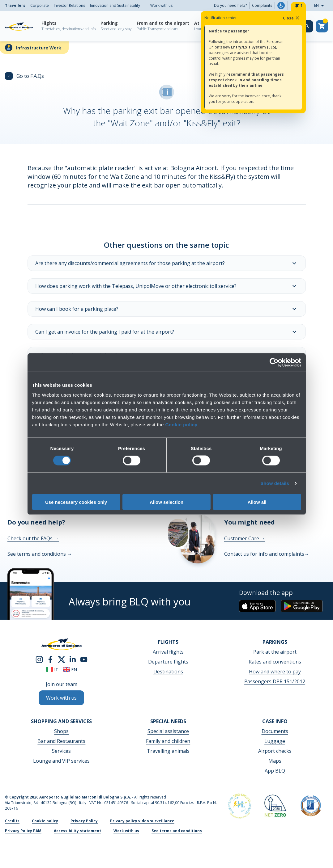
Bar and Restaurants (61, 741)
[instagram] (39, 659)
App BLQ (275, 771)
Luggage (275, 741)
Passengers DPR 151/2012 (275, 681)
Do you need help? (230, 5)
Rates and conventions (275, 662)
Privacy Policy (84, 821)
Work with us (161, 5)
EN (321, 6)
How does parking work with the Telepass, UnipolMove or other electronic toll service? (167, 286)
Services (61, 751)
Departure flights (168, 662)
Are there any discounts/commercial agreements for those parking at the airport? (167, 263)
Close (292, 18)
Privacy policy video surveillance (142, 821)
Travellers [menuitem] (15, 5)
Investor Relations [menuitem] (69, 5)
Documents (275, 731)
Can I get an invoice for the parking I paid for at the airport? (167, 332)
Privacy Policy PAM (23, 831)
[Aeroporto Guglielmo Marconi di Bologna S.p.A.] (19, 26)
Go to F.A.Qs (24, 76)
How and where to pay (275, 672)
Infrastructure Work (39, 48)
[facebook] (50, 659)
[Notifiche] (298, 6)
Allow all (257, 502)
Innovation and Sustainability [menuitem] (115, 5)
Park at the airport (275, 652)
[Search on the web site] (307, 26)
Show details (275, 483)
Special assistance (168, 731)
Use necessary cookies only (76, 502)
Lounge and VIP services (61, 761)
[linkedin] (73, 659)
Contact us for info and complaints (267, 554)
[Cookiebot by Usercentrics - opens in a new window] (274, 363)
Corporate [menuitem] (40, 5)
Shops (61, 731)
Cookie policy (181, 424)
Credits (12, 821)
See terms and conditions (40, 554)
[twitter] (62, 659)
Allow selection (166, 502)
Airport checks (275, 751)
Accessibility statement (77, 831)
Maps (275, 761)
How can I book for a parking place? (167, 309)
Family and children (168, 741)
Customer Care (245, 538)
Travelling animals (168, 751)
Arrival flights (168, 652)
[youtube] (84, 659)
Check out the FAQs (33, 538)
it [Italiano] (52, 670)
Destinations (168, 672)
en (70, 670)
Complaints (262, 5)
